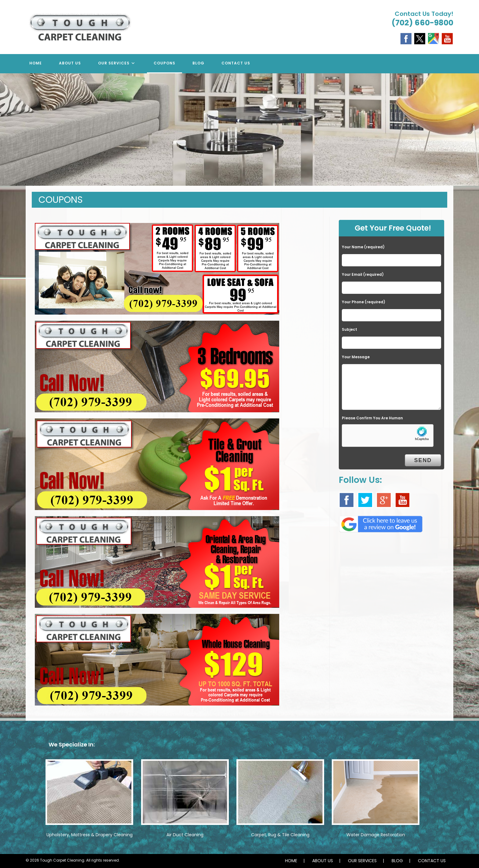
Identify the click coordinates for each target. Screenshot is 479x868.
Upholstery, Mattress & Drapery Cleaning (90, 835)
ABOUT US (323, 861)
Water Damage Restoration (376, 835)
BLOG (397, 861)
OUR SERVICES (362, 861)
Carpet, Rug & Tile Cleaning (280, 835)
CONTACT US (432, 861)
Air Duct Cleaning (185, 835)
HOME (291, 861)
